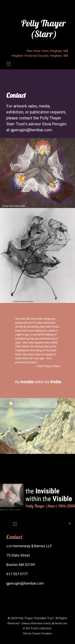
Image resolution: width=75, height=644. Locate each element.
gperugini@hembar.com (31, 130)
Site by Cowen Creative (37, 633)
